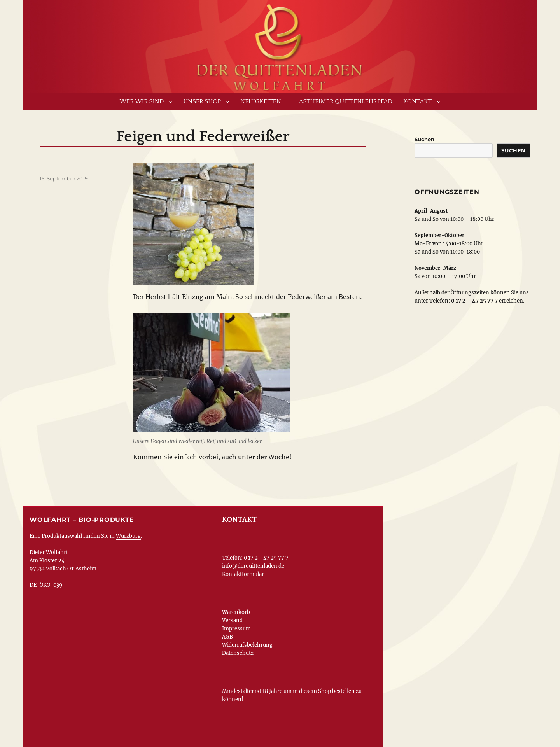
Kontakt (417, 101)
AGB (227, 637)
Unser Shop (202, 101)
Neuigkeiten (261, 101)
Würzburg (128, 536)
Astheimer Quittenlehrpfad (346, 101)
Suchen (424, 139)
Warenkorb (236, 612)
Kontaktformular (243, 574)
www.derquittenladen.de (280, 45)
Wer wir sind (142, 101)
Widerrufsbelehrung (247, 645)
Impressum (236, 629)
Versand (232, 620)
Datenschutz (238, 653)
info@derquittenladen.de (253, 566)
